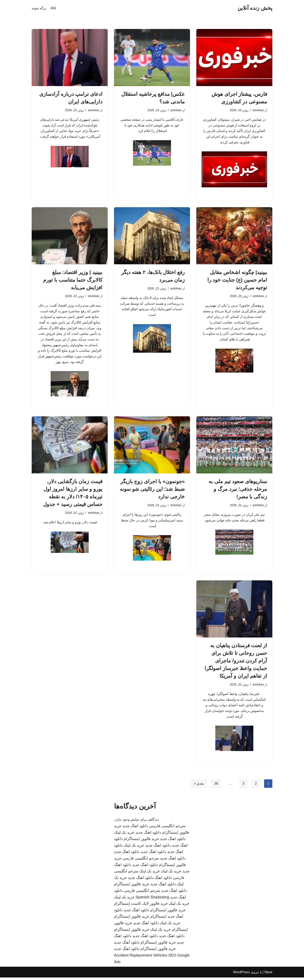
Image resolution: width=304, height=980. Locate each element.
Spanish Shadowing (152, 900)
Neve (268, 975)
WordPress (241, 975)
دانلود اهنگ (163, 880)
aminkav (258, 110)
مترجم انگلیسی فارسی (167, 828)
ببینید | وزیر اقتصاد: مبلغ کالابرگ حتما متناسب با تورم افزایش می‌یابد (73, 280)
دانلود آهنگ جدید (127, 945)
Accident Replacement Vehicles (141, 958)
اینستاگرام (158, 919)
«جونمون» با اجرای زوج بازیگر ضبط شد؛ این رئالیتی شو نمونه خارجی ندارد (152, 491)
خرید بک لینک (124, 835)
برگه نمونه (39, 8)
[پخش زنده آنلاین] (255, 8)
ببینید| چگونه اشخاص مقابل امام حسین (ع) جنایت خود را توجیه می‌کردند (237, 280)
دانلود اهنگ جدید (135, 828)
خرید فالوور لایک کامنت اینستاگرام (141, 906)
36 (216, 786)
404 (53, 8)
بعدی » (199, 786)
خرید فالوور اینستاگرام (141, 841)
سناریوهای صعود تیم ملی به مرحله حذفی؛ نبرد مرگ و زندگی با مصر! (238, 491)
